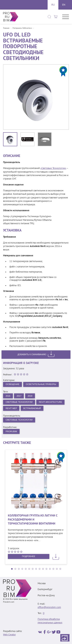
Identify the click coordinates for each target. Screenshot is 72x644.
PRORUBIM (11, 431)
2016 (8, 396)
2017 (19, 396)
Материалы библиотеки (22, 28)
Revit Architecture (50, 402)
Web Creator (9, 635)
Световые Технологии (19, 402)
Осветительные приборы (41, 384)
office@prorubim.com (49, 607)
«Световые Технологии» (53, 168)
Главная (6, 28)
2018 (30, 396)
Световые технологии (19, 420)
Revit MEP (11, 408)
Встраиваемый (32, 408)
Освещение (12, 384)
